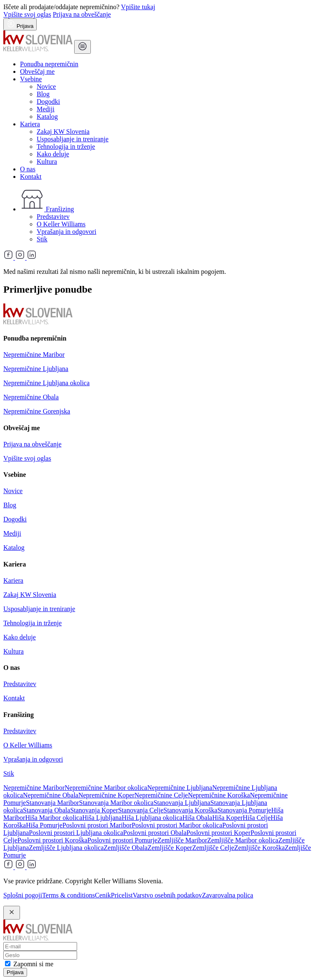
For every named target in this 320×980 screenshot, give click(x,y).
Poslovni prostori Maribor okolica (177, 825)
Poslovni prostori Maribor (97, 825)
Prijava (15, 972)
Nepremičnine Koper (106, 795)
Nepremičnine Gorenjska (37, 411)
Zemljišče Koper (170, 848)
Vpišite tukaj (138, 7)
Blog (43, 94)
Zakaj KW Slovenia (63, 132)
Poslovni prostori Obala (155, 833)
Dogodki (48, 102)
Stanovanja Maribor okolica (116, 803)
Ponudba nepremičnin (49, 64)
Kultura (47, 162)
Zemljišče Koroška (259, 848)
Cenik (103, 895)
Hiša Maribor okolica (54, 818)
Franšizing (47, 209)
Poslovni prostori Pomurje (122, 840)
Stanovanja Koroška (190, 810)
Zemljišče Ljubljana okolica (66, 848)
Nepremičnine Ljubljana (36, 369)
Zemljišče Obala (126, 848)
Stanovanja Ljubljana (182, 803)
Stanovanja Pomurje (244, 810)
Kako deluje (53, 154)
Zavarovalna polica (228, 895)
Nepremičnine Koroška (219, 795)
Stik (42, 239)
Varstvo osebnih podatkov (167, 895)
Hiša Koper (227, 818)
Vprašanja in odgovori (66, 232)
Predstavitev (53, 217)
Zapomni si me (33, 964)
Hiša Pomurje (44, 825)
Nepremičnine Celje (161, 795)
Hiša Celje (257, 818)
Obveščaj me (37, 71)
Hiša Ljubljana (102, 818)
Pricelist (122, 895)
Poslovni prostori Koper (219, 833)
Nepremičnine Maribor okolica (106, 788)
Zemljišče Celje (213, 848)
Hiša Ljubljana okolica (152, 818)
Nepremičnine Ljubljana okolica (46, 383)
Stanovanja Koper (94, 810)
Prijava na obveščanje (82, 14)
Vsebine (31, 79)
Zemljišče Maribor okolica (243, 840)
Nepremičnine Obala (31, 397)
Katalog (47, 117)
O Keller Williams (61, 224)
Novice (46, 86)
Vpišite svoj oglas (27, 14)
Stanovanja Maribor (52, 803)
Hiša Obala (197, 818)
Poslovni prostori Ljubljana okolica (76, 833)
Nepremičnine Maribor (34, 355)
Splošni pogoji (23, 895)
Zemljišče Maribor (182, 840)
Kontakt (31, 177)
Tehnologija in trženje (66, 147)
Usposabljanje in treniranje (72, 139)
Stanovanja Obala (46, 810)
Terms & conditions (69, 895)
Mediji (46, 109)
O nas (28, 169)
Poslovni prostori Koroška (52, 840)
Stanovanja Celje (141, 810)
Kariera (30, 124)
